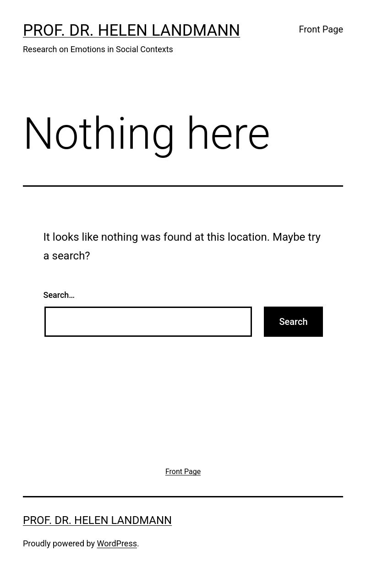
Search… (59, 295)
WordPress (117, 543)
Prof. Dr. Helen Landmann (131, 30)
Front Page (321, 29)
